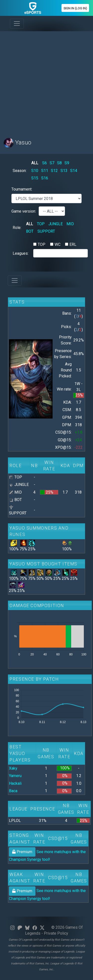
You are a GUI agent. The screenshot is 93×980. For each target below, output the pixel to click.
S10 (35, 171)
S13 (64, 171)
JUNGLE (56, 224)
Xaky (13, 768)
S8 (59, 163)
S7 (52, 163)
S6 (45, 163)
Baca (13, 791)
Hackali (15, 783)
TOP (41, 224)
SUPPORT (46, 231)
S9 (67, 163)
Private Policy (56, 933)
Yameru (15, 776)
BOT (30, 231)
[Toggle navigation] (17, 24)
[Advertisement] (46, 82)
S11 (45, 171)
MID (70, 224)
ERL (73, 244)
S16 (45, 178)
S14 (74, 171)
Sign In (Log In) (75, 8)
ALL (35, 163)
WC (58, 244)
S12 (54, 171)
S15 (35, 178)
